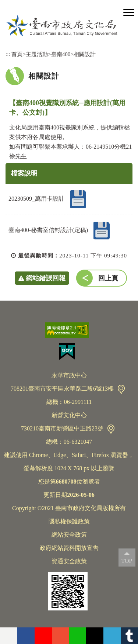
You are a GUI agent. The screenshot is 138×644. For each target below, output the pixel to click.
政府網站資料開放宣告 (69, 548)
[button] (129, 13)
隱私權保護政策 (69, 521)
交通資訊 (121, 389)
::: (8, 54)
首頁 (17, 54)
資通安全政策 (69, 561)
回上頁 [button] (108, 278)
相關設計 (85, 54)
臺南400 (61, 54)
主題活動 (37, 54)
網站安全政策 (69, 535)
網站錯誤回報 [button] (46, 278)
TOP (127, 561)
